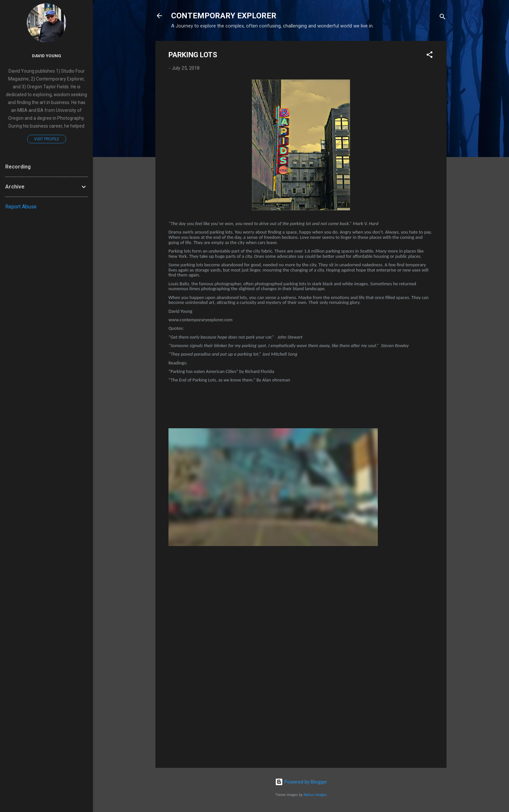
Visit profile (47, 139)
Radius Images (315, 795)
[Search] (443, 18)
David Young (47, 56)
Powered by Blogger (301, 782)
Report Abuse (21, 207)
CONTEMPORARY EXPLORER (224, 16)
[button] (430, 56)
